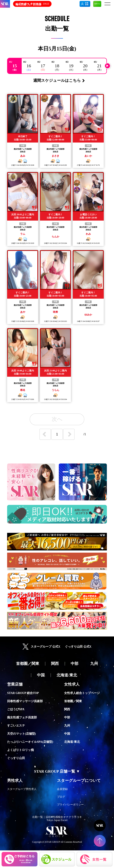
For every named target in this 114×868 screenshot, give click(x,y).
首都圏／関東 (73, 701)
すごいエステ (16, 725)
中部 (23, 146)
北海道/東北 (72, 742)
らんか (55, 237)
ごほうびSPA (16, 709)
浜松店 (23, 152)
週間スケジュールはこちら (57, 81)
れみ (88, 234)
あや (23, 312)
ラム (23, 234)
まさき (55, 156)
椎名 (23, 390)
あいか (88, 156)
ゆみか (88, 315)
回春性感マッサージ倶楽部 (25, 701)
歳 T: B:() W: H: (23, 165)
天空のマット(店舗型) (21, 734)
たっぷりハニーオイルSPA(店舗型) (30, 742)
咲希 (56, 312)
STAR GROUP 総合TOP (23, 693)
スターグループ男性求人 (22, 789)
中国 (67, 734)
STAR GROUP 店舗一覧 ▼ (57, 771)
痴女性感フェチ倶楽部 (23, 149)
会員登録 (62, 789)
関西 (67, 709)
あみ (23, 156)
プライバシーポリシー (70, 805)
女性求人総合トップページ (82, 693)
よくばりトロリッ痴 (20, 750)
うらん (55, 390)
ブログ (61, 797)
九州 (67, 725)
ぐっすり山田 (16, 758)
